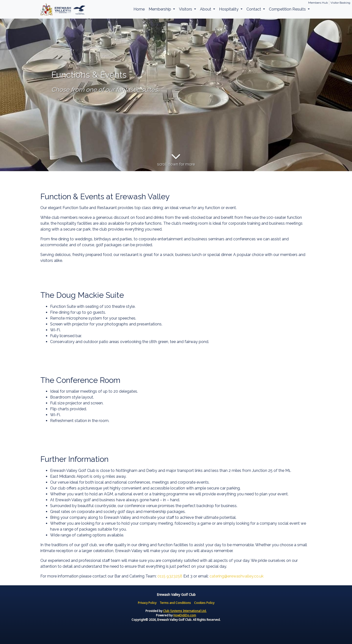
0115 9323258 (170, 576)
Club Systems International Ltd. (185, 611)
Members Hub (318, 3)
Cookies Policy (204, 603)
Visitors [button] (186, 9)
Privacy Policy (147, 603)
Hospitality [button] (229, 9)
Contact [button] (254, 9)
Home (139, 9)
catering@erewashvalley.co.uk (236, 576)
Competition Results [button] (288, 9)
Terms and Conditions (175, 603)
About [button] (206, 9)
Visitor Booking (340, 3)
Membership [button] (160, 9)
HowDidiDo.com (185, 615)
